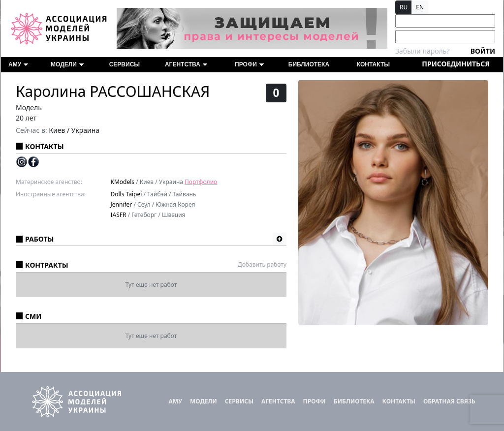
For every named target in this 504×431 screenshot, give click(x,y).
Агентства (186, 64)
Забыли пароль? (422, 51)
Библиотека (309, 64)
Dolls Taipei (126, 194)
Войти (483, 51)
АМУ (18, 64)
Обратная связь (449, 401)
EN (420, 7)
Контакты (373, 64)
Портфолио (201, 182)
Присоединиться (456, 64)
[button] (280, 239)
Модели (67, 64)
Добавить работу (262, 264)
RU (404, 7)
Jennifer (122, 204)
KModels (123, 182)
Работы (39, 239)
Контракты (47, 265)
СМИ (33, 316)
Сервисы (125, 64)
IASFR (119, 215)
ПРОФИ (249, 64)
